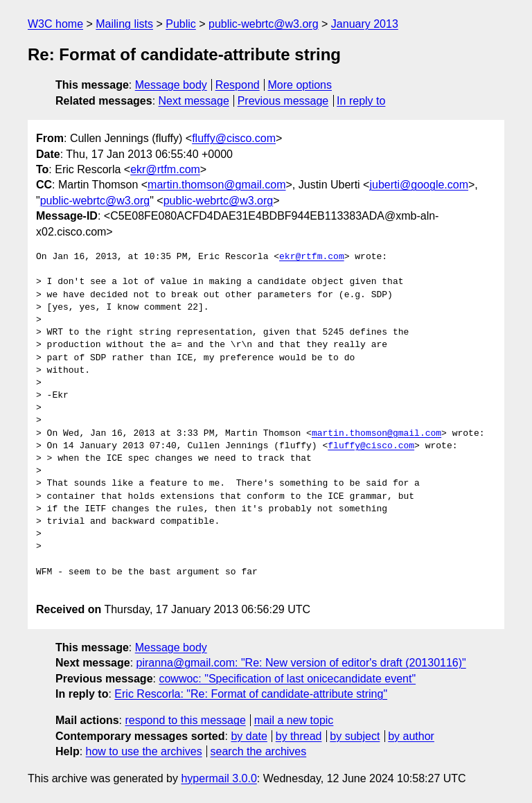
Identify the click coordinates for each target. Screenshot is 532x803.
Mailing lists (124, 24)
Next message (194, 101)
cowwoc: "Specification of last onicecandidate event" (287, 679)
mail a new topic (294, 720)
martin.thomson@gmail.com (216, 185)
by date (249, 736)
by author (411, 736)
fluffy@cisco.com (234, 138)
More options (300, 85)
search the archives (259, 751)
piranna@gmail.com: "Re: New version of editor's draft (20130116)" (301, 663)
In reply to (361, 101)
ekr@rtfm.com (165, 169)
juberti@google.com (419, 185)
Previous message (283, 101)
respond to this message (185, 720)
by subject (355, 736)
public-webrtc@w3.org (264, 24)
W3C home (55, 24)
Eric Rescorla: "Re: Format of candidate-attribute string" (251, 694)
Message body (171, 85)
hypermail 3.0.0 (219, 778)
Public (181, 24)
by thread (299, 736)
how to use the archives (144, 751)
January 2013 (365, 24)
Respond (238, 85)
